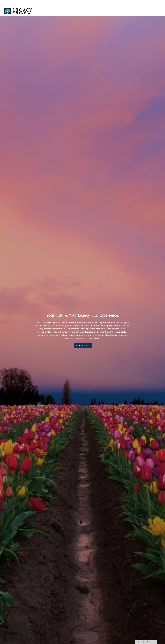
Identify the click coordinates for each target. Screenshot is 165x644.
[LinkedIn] (161, 423)
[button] (97, 5)
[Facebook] (161, 419)
